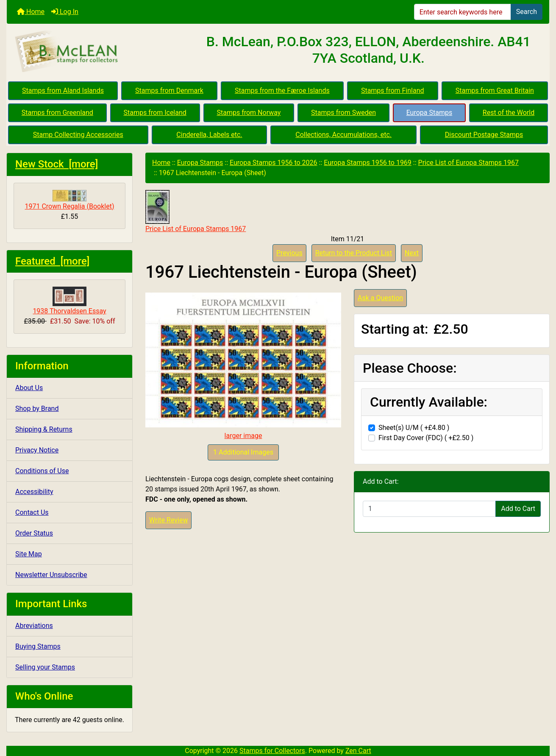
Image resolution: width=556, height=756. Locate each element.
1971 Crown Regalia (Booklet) (69, 200)
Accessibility (34, 492)
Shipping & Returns (44, 429)
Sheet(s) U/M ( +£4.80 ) (414, 428)
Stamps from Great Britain (495, 91)
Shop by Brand (37, 409)
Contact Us (32, 512)
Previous (289, 253)
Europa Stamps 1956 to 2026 (274, 163)
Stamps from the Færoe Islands (282, 91)
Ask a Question (380, 298)
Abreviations (34, 626)
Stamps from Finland (393, 91)
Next (412, 253)
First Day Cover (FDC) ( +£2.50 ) (426, 438)
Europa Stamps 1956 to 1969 (368, 163)
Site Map (29, 554)
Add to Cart (518, 509)
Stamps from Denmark (169, 91)
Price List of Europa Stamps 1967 (468, 163)
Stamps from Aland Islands (63, 91)
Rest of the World (509, 113)
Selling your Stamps (45, 667)
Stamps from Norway (249, 113)
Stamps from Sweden (343, 113)
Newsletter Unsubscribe (51, 575)
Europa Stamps (430, 113)
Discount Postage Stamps (484, 135)
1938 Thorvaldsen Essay (69, 301)
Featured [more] (52, 261)
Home (31, 12)
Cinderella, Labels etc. (209, 135)
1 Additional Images (243, 452)
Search (527, 12)
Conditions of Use (42, 471)
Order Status (34, 533)
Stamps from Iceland (155, 113)
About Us (29, 388)
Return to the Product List (354, 253)
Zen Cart (358, 751)
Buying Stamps (38, 646)
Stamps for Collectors (272, 751)
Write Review (168, 520)
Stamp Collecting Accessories (78, 135)
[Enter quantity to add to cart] (429, 509)
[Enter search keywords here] (463, 12)
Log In (65, 12)
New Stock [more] (57, 164)
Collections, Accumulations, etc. (343, 135)
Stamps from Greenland (57, 113)
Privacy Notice (37, 450)
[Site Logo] (97, 52)
